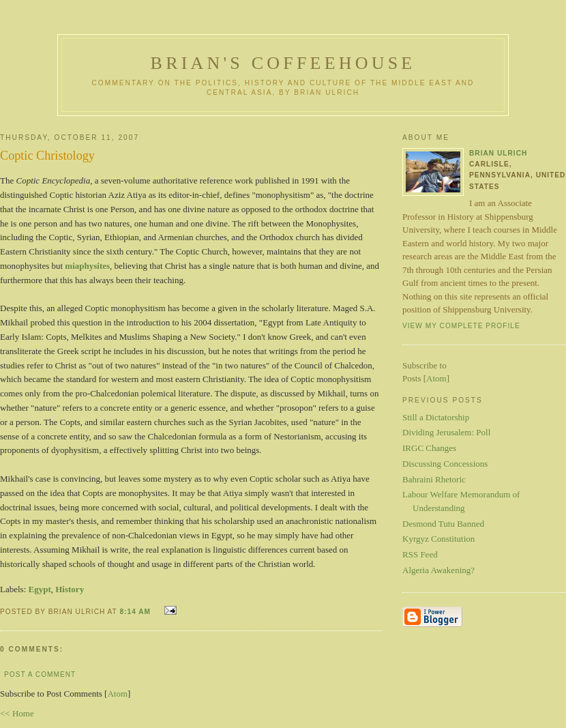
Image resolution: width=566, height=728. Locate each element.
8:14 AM (136, 612)
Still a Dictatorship (436, 417)
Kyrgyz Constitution (438, 539)
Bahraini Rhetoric (434, 479)
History (70, 589)
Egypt (40, 589)
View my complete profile (461, 326)
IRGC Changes (429, 448)
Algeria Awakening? (438, 570)
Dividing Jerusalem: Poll (446, 432)
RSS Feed (420, 554)
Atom (117, 694)
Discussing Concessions (445, 464)
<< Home (17, 713)
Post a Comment (40, 674)
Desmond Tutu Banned (443, 524)
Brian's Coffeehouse (283, 63)
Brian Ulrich (498, 153)
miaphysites (87, 266)
